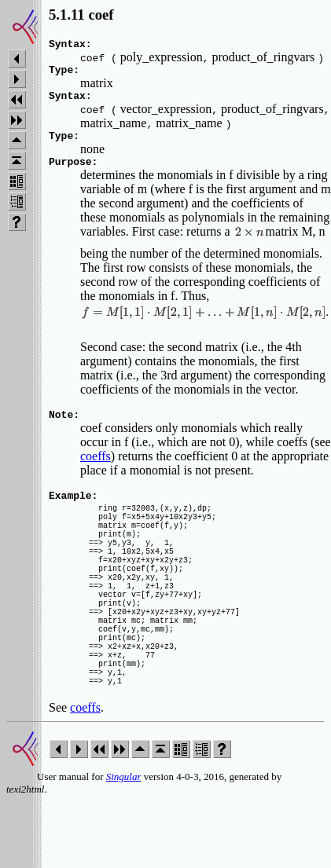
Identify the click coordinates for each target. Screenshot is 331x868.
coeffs (96, 470)
